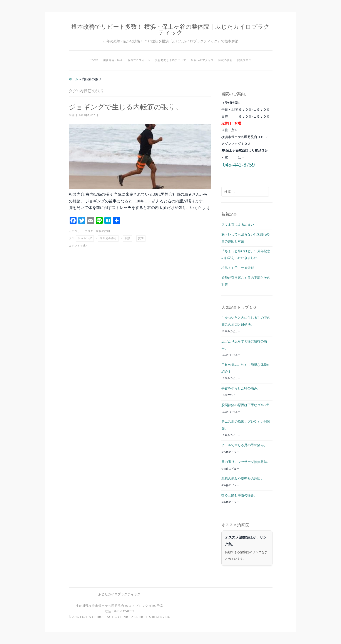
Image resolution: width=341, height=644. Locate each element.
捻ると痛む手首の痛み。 (239, 495)
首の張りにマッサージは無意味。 (246, 462)
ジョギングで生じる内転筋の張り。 (125, 107)
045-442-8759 (239, 165)
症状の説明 (225, 60)
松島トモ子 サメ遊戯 (238, 268)
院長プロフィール (139, 60)
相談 (127, 238)
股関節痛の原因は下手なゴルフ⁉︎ (245, 405)
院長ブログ (244, 60)
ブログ (89, 231)
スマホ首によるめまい (238, 225)
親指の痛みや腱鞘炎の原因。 (243, 479)
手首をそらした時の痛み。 (241, 388)
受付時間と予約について (171, 60)
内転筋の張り (108, 238)
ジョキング (85, 238)
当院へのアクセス (202, 60)
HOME (94, 60)
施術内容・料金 (113, 60)
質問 (141, 238)
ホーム (74, 79)
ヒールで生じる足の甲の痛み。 (244, 445)
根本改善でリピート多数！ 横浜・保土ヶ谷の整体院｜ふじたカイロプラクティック (170, 29)
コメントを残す (79, 246)
